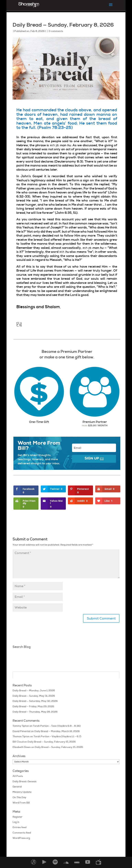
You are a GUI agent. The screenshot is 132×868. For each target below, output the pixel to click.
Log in (16, 822)
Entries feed (20, 827)
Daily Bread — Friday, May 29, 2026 (33, 706)
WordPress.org (21, 838)
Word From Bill (21, 803)
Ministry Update (22, 792)
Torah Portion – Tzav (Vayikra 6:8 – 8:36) (57, 726)
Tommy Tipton (21, 726)
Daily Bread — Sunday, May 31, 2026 (34, 696)
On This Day (19, 797)
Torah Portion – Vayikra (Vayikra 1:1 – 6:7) (57, 736)
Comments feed (22, 833)
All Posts (18, 776)
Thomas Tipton (21, 736)
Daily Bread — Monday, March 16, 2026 (57, 731)
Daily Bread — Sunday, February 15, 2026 (52, 742)
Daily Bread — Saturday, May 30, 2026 (35, 701)
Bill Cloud (18, 742)
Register (17, 817)
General (17, 787)
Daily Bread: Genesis (24, 781)
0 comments (56, 31)
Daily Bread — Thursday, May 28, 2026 (35, 712)
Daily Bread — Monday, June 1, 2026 (34, 690)
